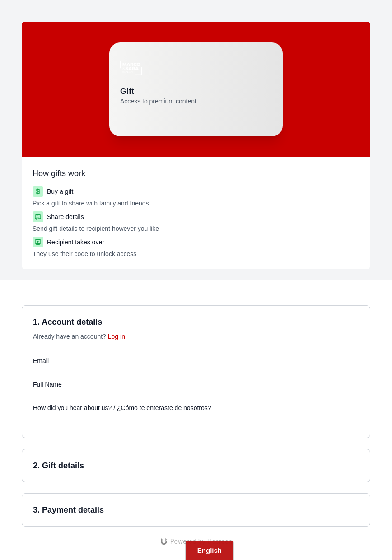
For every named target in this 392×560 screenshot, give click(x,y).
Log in (117, 336)
